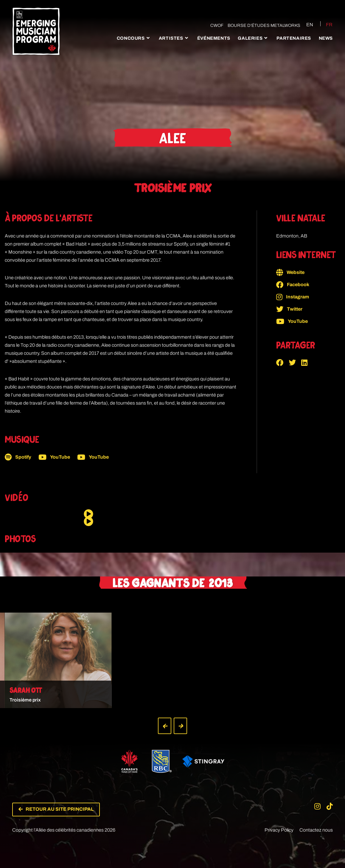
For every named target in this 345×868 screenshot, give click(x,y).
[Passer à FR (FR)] (326, 24)
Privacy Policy (279, 825)
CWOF (214, 25)
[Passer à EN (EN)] (304, 24)
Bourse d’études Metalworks (261, 25)
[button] (282, 363)
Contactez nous (316, 825)
